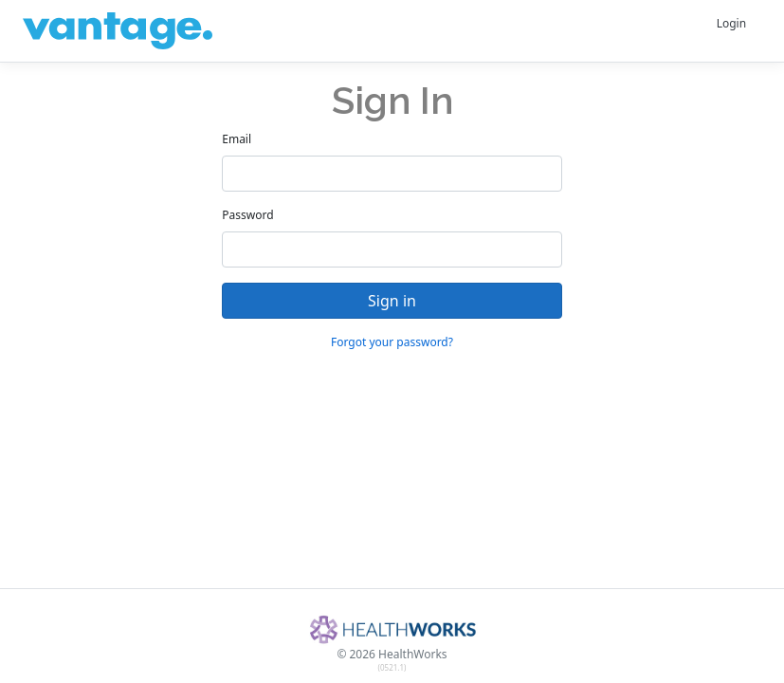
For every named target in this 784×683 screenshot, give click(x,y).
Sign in (392, 301)
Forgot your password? (392, 342)
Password (247, 215)
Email (237, 139)
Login (731, 23)
